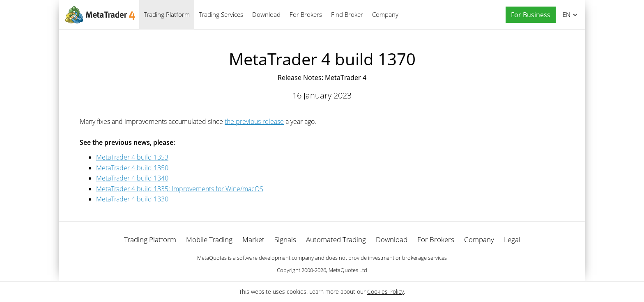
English (565, 14)
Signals (285, 239)
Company (385, 14)
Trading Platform (167, 14)
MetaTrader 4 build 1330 (132, 199)
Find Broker (347, 14)
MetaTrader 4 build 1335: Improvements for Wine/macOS (180, 189)
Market (253, 239)
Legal (512, 239)
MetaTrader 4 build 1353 (132, 157)
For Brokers (306, 14)
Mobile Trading (209, 239)
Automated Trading (336, 239)
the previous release (254, 121)
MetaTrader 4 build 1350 (132, 168)
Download (266, 14)
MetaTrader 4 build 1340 (132, 178)
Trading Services (221, 14)
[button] (529, 15)
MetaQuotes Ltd (348, 270)
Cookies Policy (385, 292)
